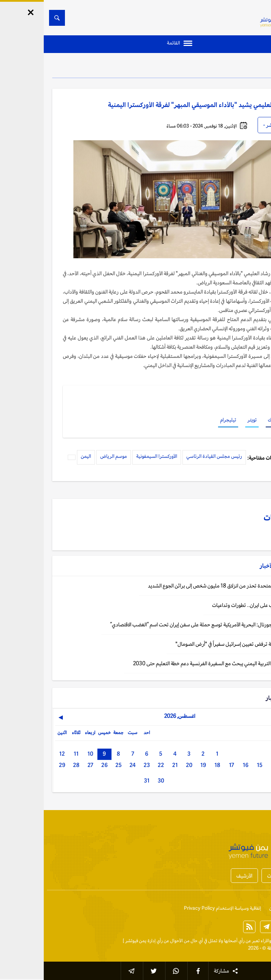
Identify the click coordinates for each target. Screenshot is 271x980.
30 (117, 781)
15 (216, 765)
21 (131, 765)
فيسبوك (232, 420)
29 (18, 765)
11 (32, 754)
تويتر (208, 420)
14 (230, 765)
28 (32, 765)
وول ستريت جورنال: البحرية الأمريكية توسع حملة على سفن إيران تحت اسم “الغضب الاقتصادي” (160, 624)
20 (145, 765)
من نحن (233, 908)
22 (117, 765)
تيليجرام (184, 420)
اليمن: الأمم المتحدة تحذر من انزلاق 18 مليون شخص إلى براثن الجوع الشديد (179, 586)
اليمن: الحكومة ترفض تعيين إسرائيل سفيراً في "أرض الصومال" (193, 644)
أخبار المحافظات (239, 876)
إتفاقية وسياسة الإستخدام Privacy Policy (179, 908)
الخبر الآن (254, 941)
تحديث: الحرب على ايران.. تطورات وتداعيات (211, 605)
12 (18, 754)
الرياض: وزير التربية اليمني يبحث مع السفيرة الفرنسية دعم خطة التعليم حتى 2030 (171, 663)
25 (75, 765)
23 (103, 765)
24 (89, 765)
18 (174, 765)
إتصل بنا (255, 908)
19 (159, 765)
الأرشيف (201, 876)
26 (61, 765)
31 (103, 781)
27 (47, 765)
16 (202, 765)
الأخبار (243, 67)
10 (47, 754)
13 (244, 765)
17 (188, 765)
